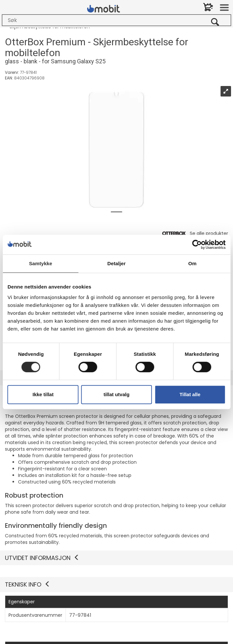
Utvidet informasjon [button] (42, 558)
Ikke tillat (43, 394)
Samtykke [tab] (40, 263)
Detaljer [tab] (117, 263)
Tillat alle (190, 394)
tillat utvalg (116, 394)
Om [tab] (193, 263)
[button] (116, 585)
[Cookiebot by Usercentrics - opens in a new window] (197, 245)
